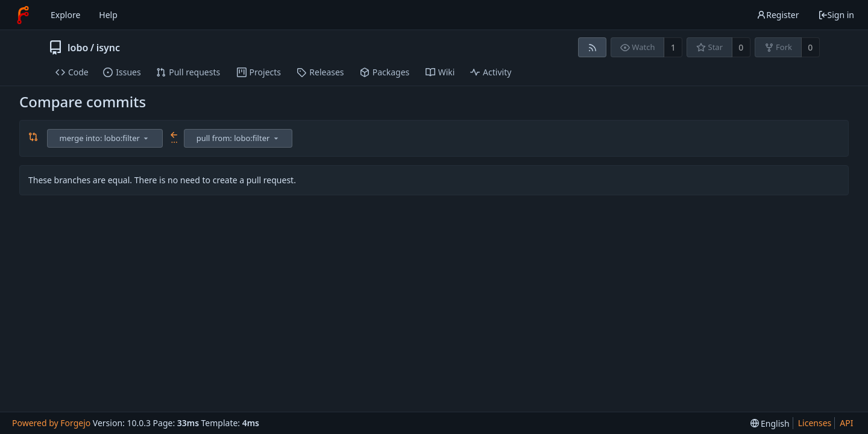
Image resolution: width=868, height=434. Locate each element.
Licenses (815, 423)
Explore (65, 15)
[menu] (146, 138)
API (846, 423)
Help (108, 15)
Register (778, 15)
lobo (78, 48)
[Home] (23, 15)
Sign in (836, 15)
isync (108, 48)
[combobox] (106, 138)
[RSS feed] (592, 47)
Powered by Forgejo (51, 423)
